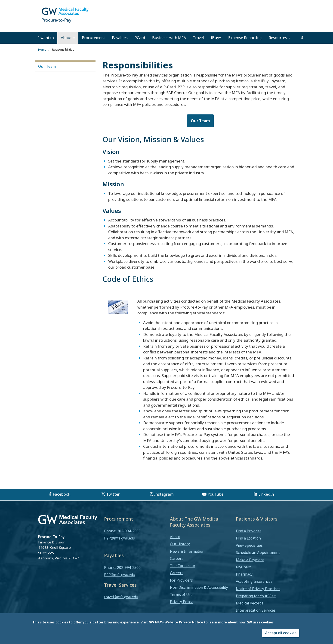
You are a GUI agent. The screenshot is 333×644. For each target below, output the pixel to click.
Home (42, 56)
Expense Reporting (245, 44)
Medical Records (250, 609)
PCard (140, 44)
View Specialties (249, 552)
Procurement (93, 44)
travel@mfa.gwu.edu (121, 603)
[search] (302, 44)
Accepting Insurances (254, 588)
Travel (198, 44)
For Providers (181, 586)
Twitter (113, 500)
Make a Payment (250, 566)
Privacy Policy (181, 608)
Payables (120, 44)
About (68, 44)
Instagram (164, 500)
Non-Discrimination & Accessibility (199, 594)
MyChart (243, 573)
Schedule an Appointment (258, 559)
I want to (46, 44)
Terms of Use (181, 601)
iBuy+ (216, 44)
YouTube (216, 500)
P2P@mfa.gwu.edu (120, 544)
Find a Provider (249, 537)
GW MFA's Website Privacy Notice (176, 622)
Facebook (62, 500)
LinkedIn (266, 500)
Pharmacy (244, 580)
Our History (180, 550)
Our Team (47, 73)
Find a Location (248, 544)
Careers (177, 565)
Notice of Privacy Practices (258, 595)
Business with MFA (169, 44)
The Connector (183, 572)
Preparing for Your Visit (256, 602)
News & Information (187, 558)
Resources (279, 44)
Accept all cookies (281, 633)
